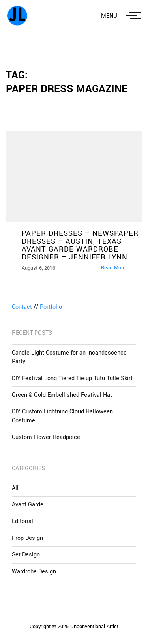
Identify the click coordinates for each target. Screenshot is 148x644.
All (15, 488)
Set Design (26, 555)
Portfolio (51, 307)
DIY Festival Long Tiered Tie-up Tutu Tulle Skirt (72, 378)
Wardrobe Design (34, 572)
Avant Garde (28, 505)
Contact (22, 307)
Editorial (22, 521)
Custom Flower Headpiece (46, 437)
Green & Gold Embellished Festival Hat (62, 395)
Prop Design (27, 538)
